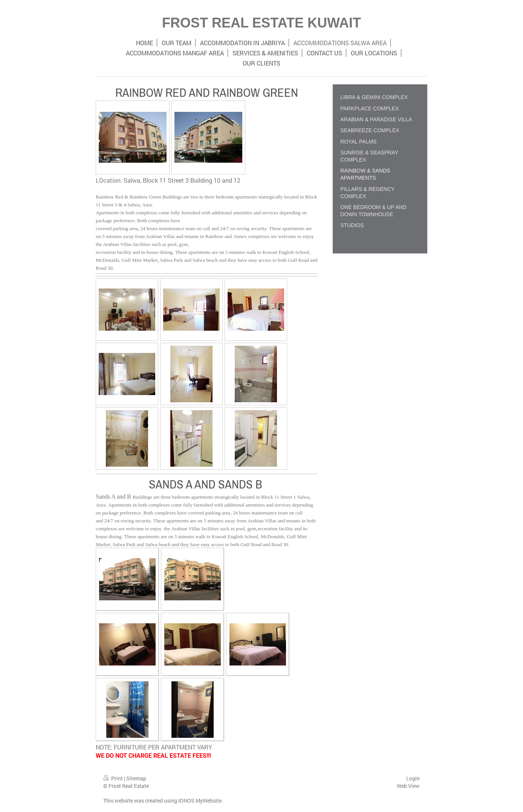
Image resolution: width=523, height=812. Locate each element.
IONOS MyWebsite (200, 801)
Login (413, 778)
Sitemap (136, 778)
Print (114, 778)
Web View (408, 786)
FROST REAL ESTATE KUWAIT (261, 23)
